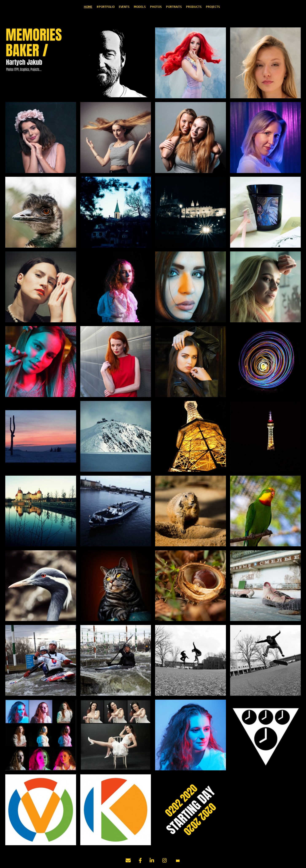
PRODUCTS (194, 7)
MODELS (140, 7)
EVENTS (124, 7)
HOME (88, 7)
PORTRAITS (174, 7)
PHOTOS (156, 7)
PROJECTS (213, 7)
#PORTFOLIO (106, 7)
